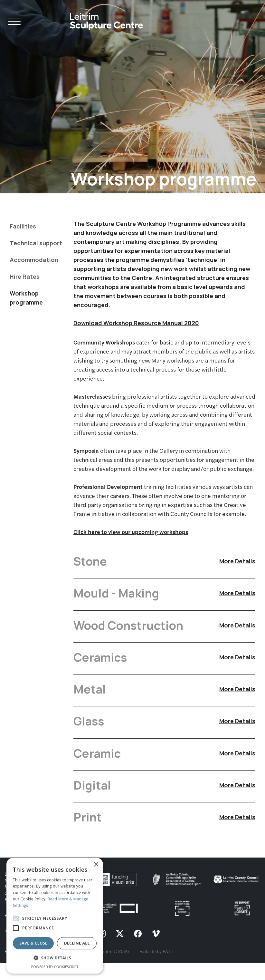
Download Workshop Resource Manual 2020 (136, 323)
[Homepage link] (106, 19)
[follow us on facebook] (138, 951)
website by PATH (157, 968)
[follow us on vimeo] (156, 951)
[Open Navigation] (14, 22)
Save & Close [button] (33, 943)
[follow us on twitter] (120, 951)
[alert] (55, 916)
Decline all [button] (77, 943)
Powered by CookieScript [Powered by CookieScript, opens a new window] (55, 967)
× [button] (96, 865)
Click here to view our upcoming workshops (131, 532)
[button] (55, 958)
